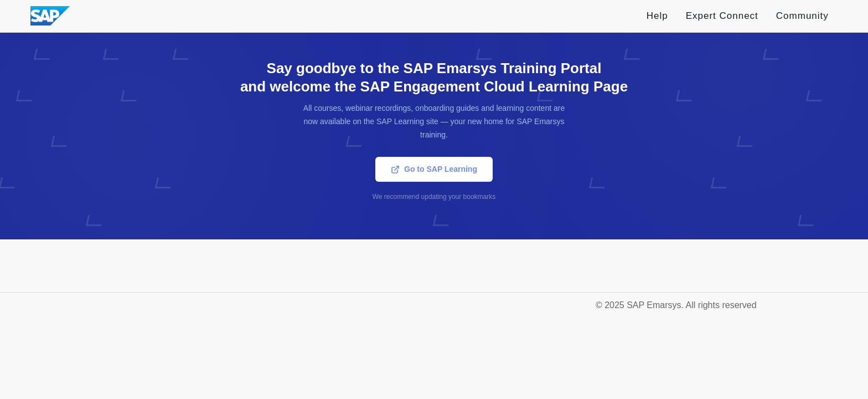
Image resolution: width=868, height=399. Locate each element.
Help (657, 16)
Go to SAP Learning (434, 169)
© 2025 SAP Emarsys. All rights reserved (676, 305)
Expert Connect (722, 16)
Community (802, 16)
